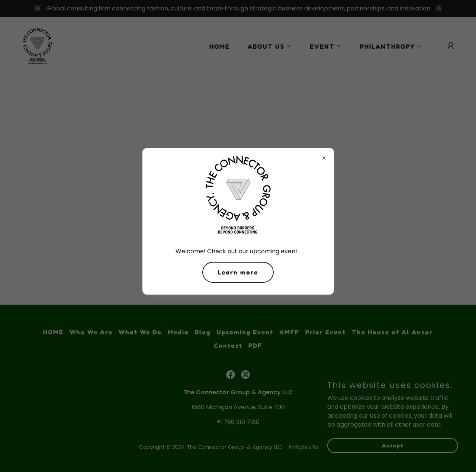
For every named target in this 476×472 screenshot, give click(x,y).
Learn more (238, 272)
